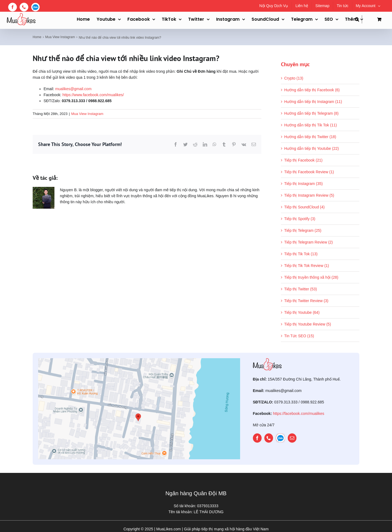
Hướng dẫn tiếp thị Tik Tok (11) (310, 125)
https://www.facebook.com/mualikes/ (93, 95)
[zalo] (280, 438)
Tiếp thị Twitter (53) (301, 289)
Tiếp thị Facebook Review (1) (309, 172)
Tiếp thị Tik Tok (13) (301, 254)
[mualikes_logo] (267, 360)
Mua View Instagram (87, 114)
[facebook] (257, 438)
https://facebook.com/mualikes (299, 414)
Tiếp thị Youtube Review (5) (308, 324)
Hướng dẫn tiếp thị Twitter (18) (310, 137)
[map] (139, 360)
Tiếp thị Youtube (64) (302, 312)
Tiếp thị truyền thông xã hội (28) (311, 277)
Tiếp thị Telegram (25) (303, 230)
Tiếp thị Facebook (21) (303, 160)
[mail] (292, 438)
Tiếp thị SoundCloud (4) (304, 207)
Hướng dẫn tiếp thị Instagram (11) (313, 102)
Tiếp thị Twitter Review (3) (306, 301)
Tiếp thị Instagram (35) (303, 184)
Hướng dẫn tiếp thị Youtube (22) (312, 148)
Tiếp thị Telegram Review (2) (309, 242)
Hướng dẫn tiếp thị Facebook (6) (312, 90)
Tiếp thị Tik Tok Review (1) (307, 266)
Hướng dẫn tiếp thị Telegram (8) (311, 113)
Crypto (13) (294, 78)
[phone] (269, 438)
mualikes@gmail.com (73, 89)
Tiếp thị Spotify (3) (300, 219)
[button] (359, 19)
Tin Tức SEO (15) (299, 336)
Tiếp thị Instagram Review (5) (309, 195)
